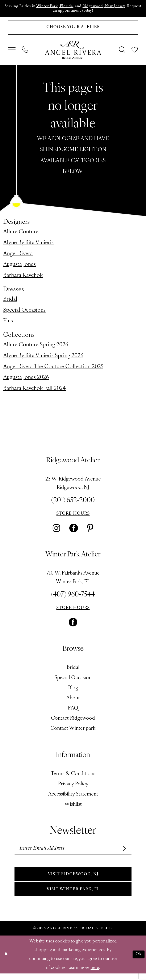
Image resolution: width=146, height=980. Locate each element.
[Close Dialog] (7, 961)
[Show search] (122, 52)
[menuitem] (12, 52)
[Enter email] (73, 851)
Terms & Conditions (73, 776)
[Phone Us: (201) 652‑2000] (25, 52)
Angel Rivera (18, 256)
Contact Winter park (73, 731)
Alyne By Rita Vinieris (28, 245)
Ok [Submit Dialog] (138, 961)
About (73, 700)
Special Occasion (73, 680)
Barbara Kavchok (23, 278)
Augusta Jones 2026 (26, 380)
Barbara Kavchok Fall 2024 (34, 391)
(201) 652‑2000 (73, 503)
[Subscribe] (123, 851)
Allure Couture (21, 234)
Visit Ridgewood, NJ (73, 879)
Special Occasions (24, 313)
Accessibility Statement (73, 797)
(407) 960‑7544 (73, 597)
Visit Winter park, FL (73, 895)
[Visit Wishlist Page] (135, 52)
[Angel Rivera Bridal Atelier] (73, 52)
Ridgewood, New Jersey (115, 6)
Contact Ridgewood (73, 721)
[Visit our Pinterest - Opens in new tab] (90, 531)
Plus (8, 324)
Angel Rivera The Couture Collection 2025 (53, 369)
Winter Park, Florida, (62, 6)
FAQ (73, 711)
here (95, 974)
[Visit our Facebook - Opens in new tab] (74, 531)
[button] (12, 52)
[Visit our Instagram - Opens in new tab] (56, 531)
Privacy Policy (73, 786)
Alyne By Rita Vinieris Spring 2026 (43, 358)
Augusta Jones (19, 267)
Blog (73, 690)
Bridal (10, 302)
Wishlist (73, 807)
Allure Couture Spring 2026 (36, 347)
